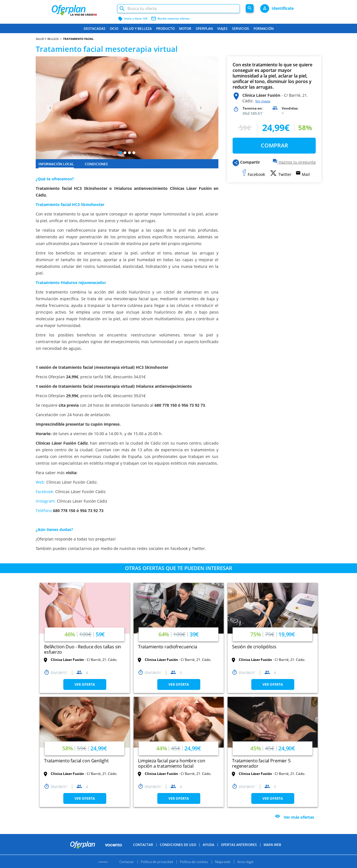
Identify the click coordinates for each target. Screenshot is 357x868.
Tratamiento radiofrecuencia (168, 647)
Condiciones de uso (178, 845)
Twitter (198, 548)
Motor (185, 29)
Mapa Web (272, 845)
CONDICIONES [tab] (96, 164)
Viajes (222, 29)
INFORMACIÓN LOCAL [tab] (56, 164)
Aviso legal (245, 861)
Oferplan (204, 29)
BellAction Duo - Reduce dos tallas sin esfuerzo (83, 649)
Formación (264, 29)
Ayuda (208, 845)
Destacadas (95, 29)
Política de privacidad (157, 861)
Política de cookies (194, 861)
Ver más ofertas (299, 817)
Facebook (179, 548)
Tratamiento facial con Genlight (76, 761)
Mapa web (223, 861)
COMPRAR (274, 145)
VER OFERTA (85, 684)
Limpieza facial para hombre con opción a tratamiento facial (172, 763)
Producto (165, 29)
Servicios (241, 29)
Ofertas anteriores (239, 845)
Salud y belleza (137, 29)
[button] (49, 108)
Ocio (114, 29)
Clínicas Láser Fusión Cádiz (80, 492)
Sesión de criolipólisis (254, 647)
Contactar (143, 845)
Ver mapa (263, 101)
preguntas (105, 539)
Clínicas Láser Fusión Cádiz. (72, 482)
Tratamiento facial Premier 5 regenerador (261, 763)
